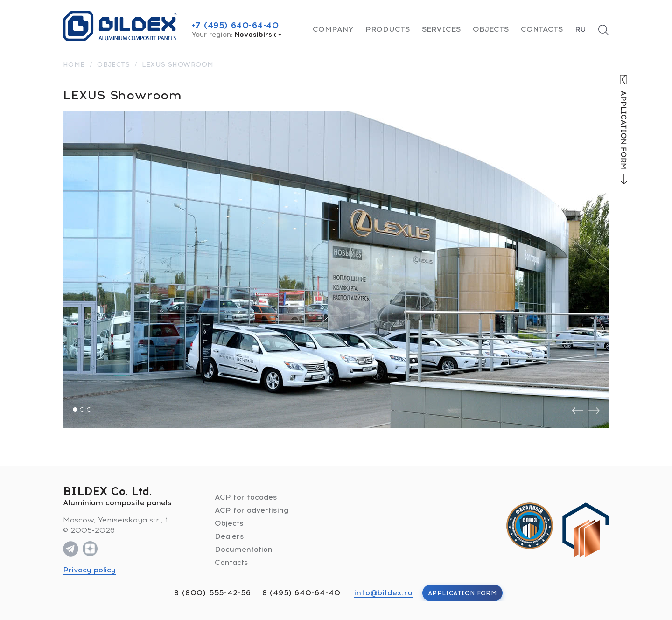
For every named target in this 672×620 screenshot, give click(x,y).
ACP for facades (246, 497)
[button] (75, 410)
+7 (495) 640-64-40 (235, 25)
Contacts (542, 29)
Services (441, 29)
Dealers (229, 536)
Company (333, 29)
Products (388, 29)
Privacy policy (89, 570)
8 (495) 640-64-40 (301, 593)
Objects (491, 29)
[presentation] (577, 411)
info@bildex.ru (383, 593)
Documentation (244, 549)
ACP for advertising (252, 510)
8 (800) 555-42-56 (213, 593)
